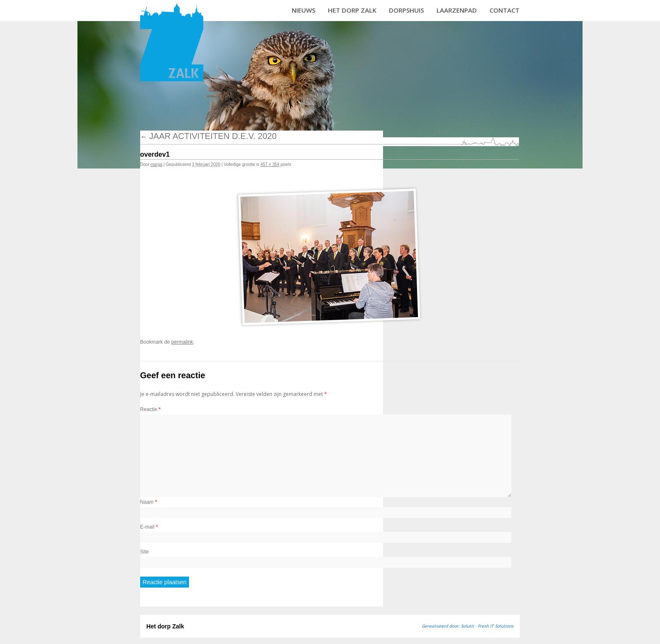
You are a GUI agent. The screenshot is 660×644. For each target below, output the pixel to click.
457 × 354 (270, 164)
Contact (504, 10)
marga (156, 164)
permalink (182, 342)
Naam (149, 502)
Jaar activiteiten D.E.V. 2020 (208, 136)
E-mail (149, 527)
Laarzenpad (457, 10)
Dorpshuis (406, 10)
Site (145, 552)
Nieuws (303, 10)
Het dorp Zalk (352, 10)
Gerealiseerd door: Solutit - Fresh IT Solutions (468, 626)
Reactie (150, 409)
